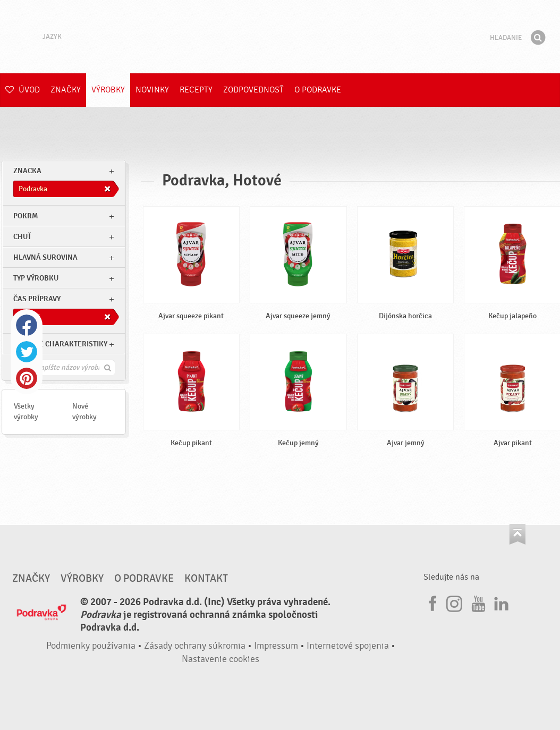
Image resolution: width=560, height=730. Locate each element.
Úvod (23, 90)
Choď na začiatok (517, 534)
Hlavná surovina (45, 257)
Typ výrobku (36, 278)
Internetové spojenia (348, 646)
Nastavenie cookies (220, 659)
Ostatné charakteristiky (60, 344)
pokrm (26, 216)
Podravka (280, 37)
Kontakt (206, 579)
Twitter (27, 352)
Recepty (196, 90)
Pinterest (27, 378)
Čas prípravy (37, 299)
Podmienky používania (91, 646)
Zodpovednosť (253, 90)
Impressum (276, 646)
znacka (27, 171)
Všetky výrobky (26, 411)
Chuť (22, 237)
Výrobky (108, 90)
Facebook (27, 325)
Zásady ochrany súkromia (195, 646)
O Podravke (318, 90)
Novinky (152, 90)
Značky (66, 90)
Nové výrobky (84, 411)
